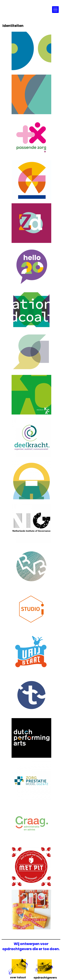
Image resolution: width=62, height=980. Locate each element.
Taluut (25, 8)
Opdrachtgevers (44, 976)
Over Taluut (18, 976)
